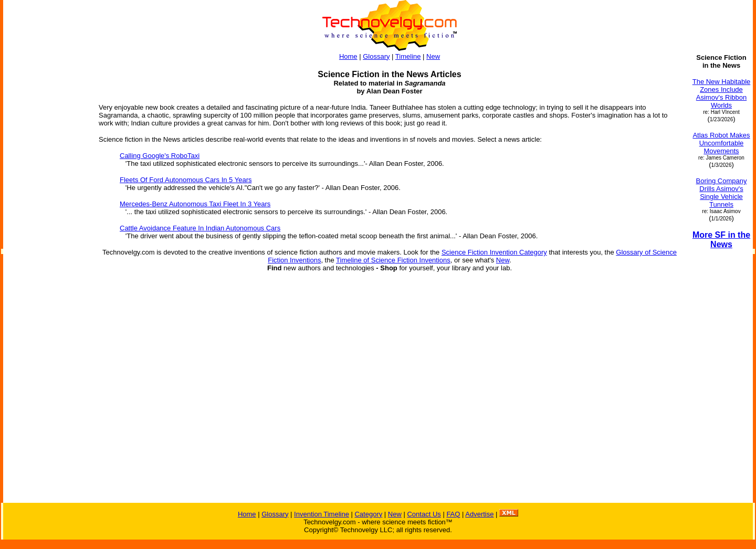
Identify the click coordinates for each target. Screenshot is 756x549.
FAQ (453, 514)
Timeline (408, 56)
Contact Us (424, 514)
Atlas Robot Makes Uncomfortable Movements (721, 143)
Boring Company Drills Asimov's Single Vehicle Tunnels (722, 193)
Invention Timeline (322, 514)
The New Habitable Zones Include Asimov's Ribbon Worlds (722, 93)
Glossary (376, 56)
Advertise (479, 514)
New (433, 56)
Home (348, 56)
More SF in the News (721, 240)
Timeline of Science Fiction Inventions (393, 260)
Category (368, 514)
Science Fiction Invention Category (494, 252)
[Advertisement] (46, 345)
